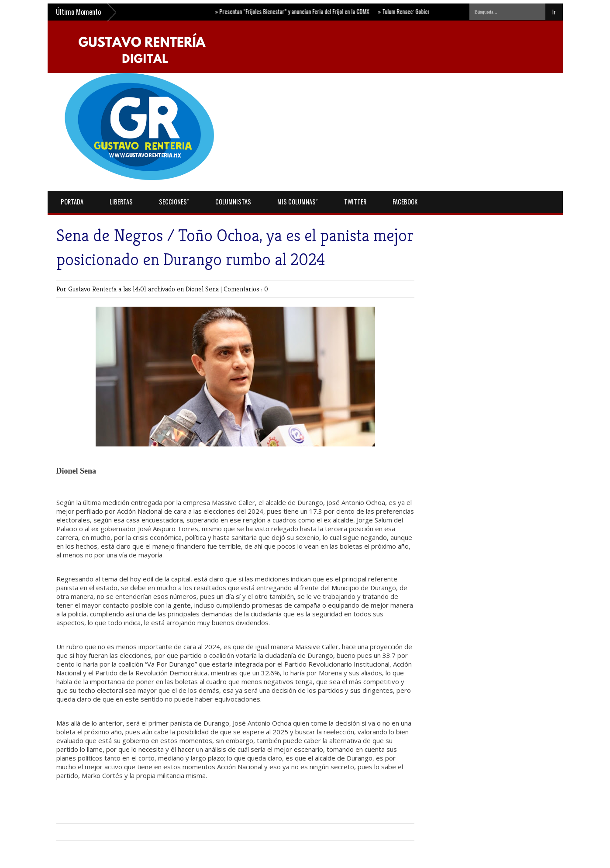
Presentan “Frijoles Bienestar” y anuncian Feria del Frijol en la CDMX (293, 11)
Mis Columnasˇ (298, 202)
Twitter (355, 202)
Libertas (121, 202)
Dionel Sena (203, 289)
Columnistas (233, 202)
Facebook (405, 202)
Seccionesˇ (174, 202)
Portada (72, 202)
